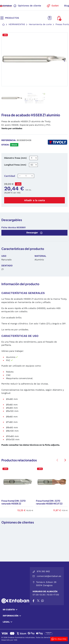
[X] (38, 601)
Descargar (34, 233)
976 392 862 (43, 571)
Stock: (5, 145)
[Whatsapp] (42, 601)
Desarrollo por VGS (9, 640)
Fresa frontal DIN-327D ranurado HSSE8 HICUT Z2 (49, 502)
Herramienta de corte (40, 24)
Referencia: (9, 140)
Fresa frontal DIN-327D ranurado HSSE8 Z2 (14, 502)
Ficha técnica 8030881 (13, 227)
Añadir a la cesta (34, 200)
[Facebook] (33, 601)
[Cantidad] (26, 176)
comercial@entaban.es (49, 576)
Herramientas (17, 24)
